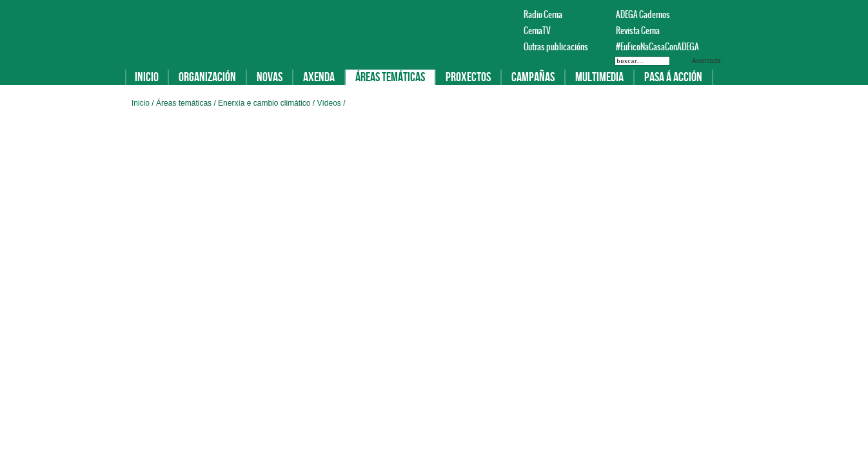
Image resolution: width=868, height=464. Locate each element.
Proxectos (468, 77)
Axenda (319, 77)
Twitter (715, 14)
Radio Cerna (543, 15)
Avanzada (706, 61)
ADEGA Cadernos (643, 15)
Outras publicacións (556, 47)
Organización (207, 77)
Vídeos (330, 103)
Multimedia (599, 77)
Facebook (699, 14)
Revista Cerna (638, 31)
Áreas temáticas (390, 77)
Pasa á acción (673, 77)
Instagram (730, 14)
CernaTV (537, 31)
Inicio (147, 77)
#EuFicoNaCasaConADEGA (651, 47)
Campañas (533, 77)
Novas (270, 77)
